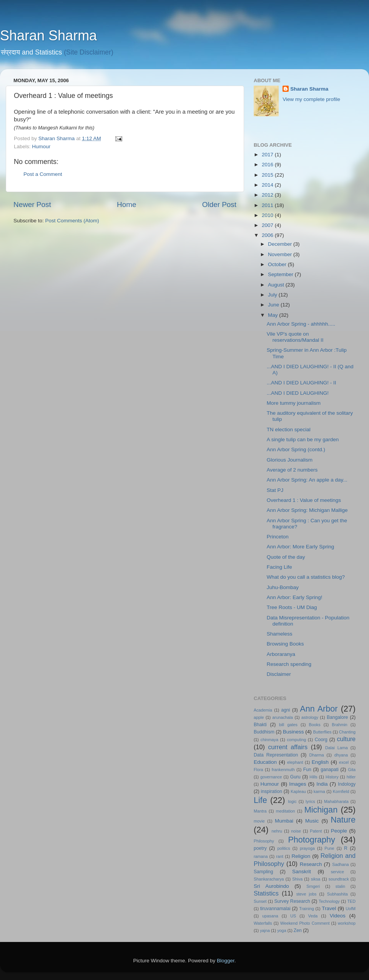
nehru (277, 831)
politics (284, 848)
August (277, 285)
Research (311, 864)
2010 (268, 215)
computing (296, 740)
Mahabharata (336, 801)
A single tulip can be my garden (303, 440)
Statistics (266, 893)
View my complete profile (311, 99)
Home (126, 204)
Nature (343, 820)
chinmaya (269, 740)
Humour (41, 147)
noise (296, 831)
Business (293, 732)
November (281, 254)
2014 (268, 185)
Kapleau (298, 791)
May (273, 315)
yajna (265, 930)
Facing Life (279, 567)
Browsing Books (285, 644)
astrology (310, 717)
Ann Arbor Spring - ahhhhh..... (301, 324)
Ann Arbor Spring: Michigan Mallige (307, 510)
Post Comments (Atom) (72, 221)
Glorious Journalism (290, 460)
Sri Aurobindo (271, 886)
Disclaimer (279, 674)
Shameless (280, 634)
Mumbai (284, 821)
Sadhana (340, 864)
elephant (295, 762)
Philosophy (264, 841)
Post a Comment (43, 174)
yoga (282, 930)
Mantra (260, 811)
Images (298, 784)
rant (280, 856)
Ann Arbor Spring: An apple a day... (307, 480)
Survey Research (292, 901)
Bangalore (337, 717)
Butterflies (322, 732)
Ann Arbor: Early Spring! (295, 597)
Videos (338, 916)
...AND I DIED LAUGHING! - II (302, 383)
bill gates (288, 725)
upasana (270, 916)
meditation (286, 811)
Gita (352, 770)
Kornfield (341, 791)
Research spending (289, 664)
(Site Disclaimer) (89, 52)
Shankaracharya (269, 879)
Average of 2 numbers (292, 470)
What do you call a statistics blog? (306, 577)
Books (315, 725)
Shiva (297, 879)
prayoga (307, 848)
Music (312, 821)
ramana (261, 856)
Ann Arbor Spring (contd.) (296, 449)
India (322, 784)
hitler (351, 777)
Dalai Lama (337, 748)
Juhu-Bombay (283, 587)
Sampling (263, 872)
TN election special (289, 430)
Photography (311, 840)
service (337, 872)
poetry (260, 848)
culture (346, 739)
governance (271, 777)
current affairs (288, 747)
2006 (268, 235)
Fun (307, 770)
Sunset (260, 901)
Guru (295, 777)
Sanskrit (302, 872)
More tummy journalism (294, 403)
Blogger (226, 961)
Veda (313, 916)
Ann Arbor (319, 709)
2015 (268, 175)
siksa (316, 879)
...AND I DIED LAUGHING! (298, 393)
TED (351, 901)
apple (259, 717)
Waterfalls (263, 923)
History (332, 777)
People (339, 831)
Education (265, 762)
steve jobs (307, 894)
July (273, 295)
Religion (301, 856)
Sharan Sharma (48, 36)
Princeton (278, 537)
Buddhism (264, 732)
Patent (316, 831)
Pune (329, 848)
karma (319, 791)
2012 (268, 195)
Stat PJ (275, 490)
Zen (298, 930)
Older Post (219, 204)
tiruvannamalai (275, 909)
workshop (347, 923)
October (278, 264)
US (293, 916)
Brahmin (339, 725)
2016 (268, 165)
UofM (351, 909)
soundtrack (339, 879)
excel (344, 762)
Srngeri (313, 886)
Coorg (321, 740)
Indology (347, 784)
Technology (329, 901)
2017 (268, 155)
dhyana (341, 755)
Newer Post (32, 204)
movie (259, 821)
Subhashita (337, 894)
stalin (340, 886)
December (281, 244)
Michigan (321, 810)
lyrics (310, 801)
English (320, 762)
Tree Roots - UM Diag (292, 607)
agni (286, 710)
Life (260, 800)
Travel (329, 908)
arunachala (283, 717)
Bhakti (260, 725)
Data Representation (276, 755)
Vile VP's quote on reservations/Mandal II (295, 337)
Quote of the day (286, 557)
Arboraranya (281, 654)
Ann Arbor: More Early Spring (301, 547)
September (281, 274)
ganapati (330, 770)
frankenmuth (283, 770)
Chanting (347, 732)
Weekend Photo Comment (305, 923)
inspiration (272, 791)
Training (307, 909)
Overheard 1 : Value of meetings (304, 500)
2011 (268, 205)
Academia (263, 710)
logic (292, 801)
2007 (268, 225)
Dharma (316, 755)
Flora (258, 770)
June (274, 305)
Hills (313, 777)
